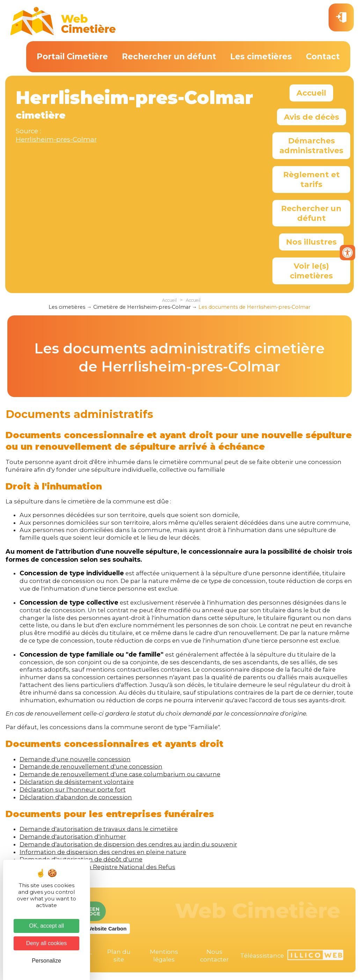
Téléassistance (262, 956)
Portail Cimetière (72, 57)
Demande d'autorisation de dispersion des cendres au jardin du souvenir (128, 844)
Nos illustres (311, 242)
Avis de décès (312, 117)
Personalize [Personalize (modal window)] (46, 961)
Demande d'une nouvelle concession (75, 759)
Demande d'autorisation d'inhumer (73, 837)
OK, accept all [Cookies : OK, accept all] (46, 926)
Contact (323, 57)
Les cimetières (261, 57)
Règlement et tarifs (312, 179)
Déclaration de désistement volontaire (77, 782)
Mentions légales (164, 956)
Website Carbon (107, 929)
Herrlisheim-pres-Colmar (56, 139)
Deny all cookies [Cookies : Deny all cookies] (47, 943)
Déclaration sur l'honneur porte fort (73, 790)
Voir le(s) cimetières (311, 271)
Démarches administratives (311, 145)
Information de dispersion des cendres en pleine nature (103, 852)
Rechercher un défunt (169, 57)
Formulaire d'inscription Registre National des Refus (97, 867)
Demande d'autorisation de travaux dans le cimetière (99, 829)
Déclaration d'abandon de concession (76, 797)
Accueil (311, 93)
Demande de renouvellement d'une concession (91, 766)
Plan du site (119, 956)
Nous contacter (214, 956)
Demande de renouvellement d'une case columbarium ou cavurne (120, 774)
